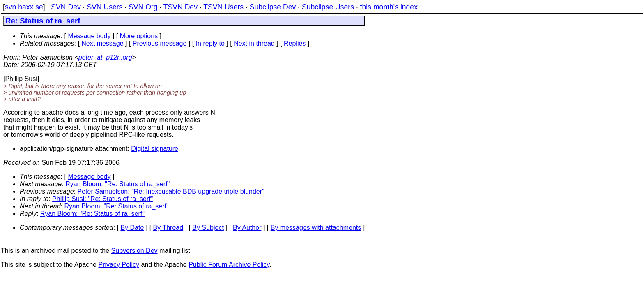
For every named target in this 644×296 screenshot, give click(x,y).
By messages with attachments (316, 228)
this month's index (389, 7)
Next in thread (254, 43)
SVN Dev (66, 7)
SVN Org (143, 7)
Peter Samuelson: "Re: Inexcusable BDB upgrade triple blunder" (171, 191)
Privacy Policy (119, 265)
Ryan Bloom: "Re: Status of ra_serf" (117, 184)
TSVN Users (223, 7)
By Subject (208, 228)
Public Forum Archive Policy (229, 265)
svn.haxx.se (24, 7)
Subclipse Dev (273, 7)
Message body (89, 36)
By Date (132, 228)
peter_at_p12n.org (105, 57)
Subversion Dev (135, 251)
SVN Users (105, 7)
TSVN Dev (181, 7)
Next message (102, 43)
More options (139, 36)
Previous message (160, 43)
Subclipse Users (328, 7)
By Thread (168, 228)
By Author (247, 228)
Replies (295, 43)
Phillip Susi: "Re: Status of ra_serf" (102, 199)
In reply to (210, 43)
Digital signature (155, 149)
